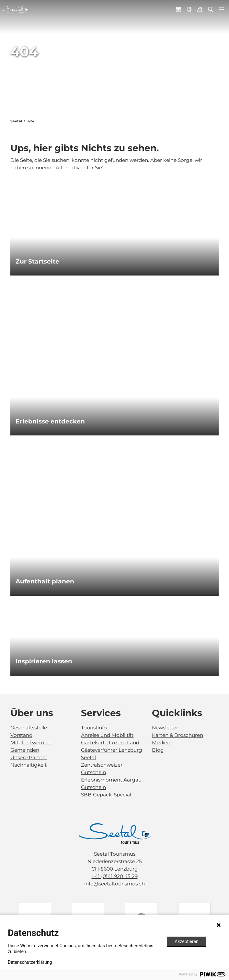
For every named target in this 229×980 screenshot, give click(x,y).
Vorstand (21, 735)
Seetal (16, 121)
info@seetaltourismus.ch (115, 884)
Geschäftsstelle (29, 728)
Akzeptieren (187, 941)
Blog (158, 750)
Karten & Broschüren (177, 735)
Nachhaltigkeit (29, 765)
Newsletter (165, 728)
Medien (161, 743)
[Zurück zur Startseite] (16, 9)
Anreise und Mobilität (107, 735)
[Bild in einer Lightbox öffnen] (115, 834)
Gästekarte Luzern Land (110, 743)
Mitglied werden (30, 743)
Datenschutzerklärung (30, 962)
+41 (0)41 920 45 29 (115, 876)
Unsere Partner (29, 757)
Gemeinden (25, 750)
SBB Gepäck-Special (106, 795)
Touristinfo (94, 728)
